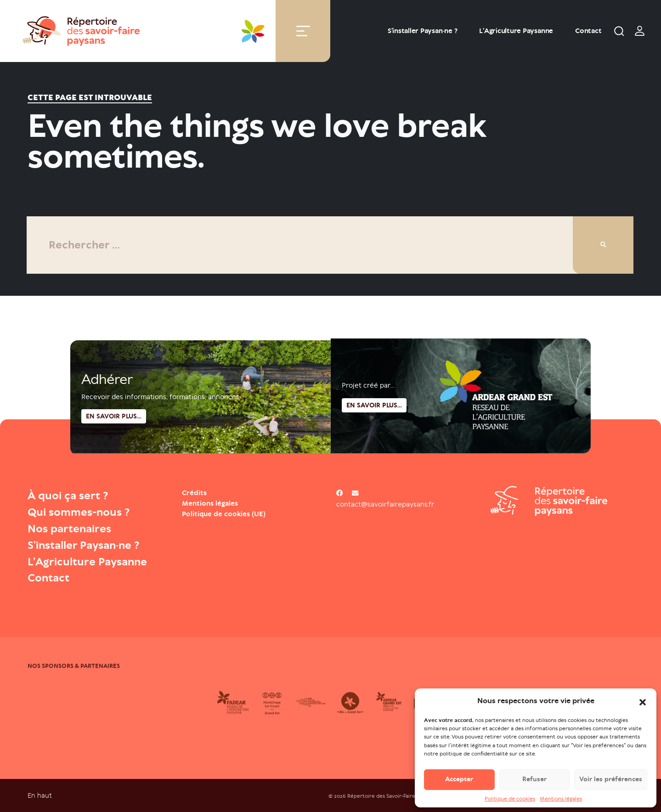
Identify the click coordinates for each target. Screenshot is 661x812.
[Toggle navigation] (303, 31)
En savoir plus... (374, 428)
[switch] (640, 31)
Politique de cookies (510, 799)
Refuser (534, 780)
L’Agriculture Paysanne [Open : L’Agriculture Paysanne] (516, 31)
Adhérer (107, 401)
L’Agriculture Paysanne (87, 562)
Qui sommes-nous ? (79, 512)
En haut (40, 795)
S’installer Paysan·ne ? (422, 31)
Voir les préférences (611, 780)
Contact (588, 31)
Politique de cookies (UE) (224, 514)
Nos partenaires (69, 529)
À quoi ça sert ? (68, 496)
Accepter (459, 780)
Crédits (194, 493)
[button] (643, 701)
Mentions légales (561, 799)
